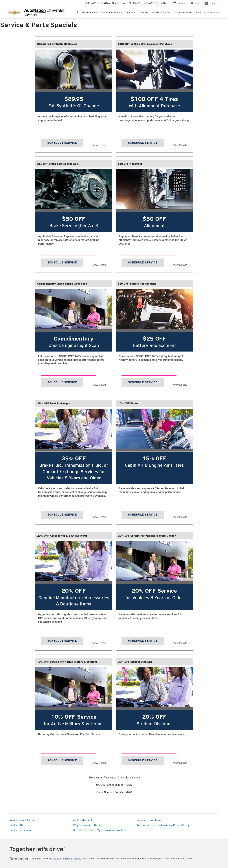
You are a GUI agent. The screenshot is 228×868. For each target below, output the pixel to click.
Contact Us (16, 825)
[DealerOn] (19, 859)
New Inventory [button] (90, 12)
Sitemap (67, 859)
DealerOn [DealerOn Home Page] (57, 859)
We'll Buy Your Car (161, 12)
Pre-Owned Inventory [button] (111, 12)
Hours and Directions (149, 820)
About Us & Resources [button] (208, 12)
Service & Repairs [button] (183, 12)
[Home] (78, 12)
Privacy (77, 859)
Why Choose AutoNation (88, 825)
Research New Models (23, 820)
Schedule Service (62, 143)
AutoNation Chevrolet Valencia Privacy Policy (163, 825)
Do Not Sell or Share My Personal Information (100, 830)
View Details (99, 145)
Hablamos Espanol (20, 830)
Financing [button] (130, 12)
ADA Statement (83, 820)
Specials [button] (144, 12)
